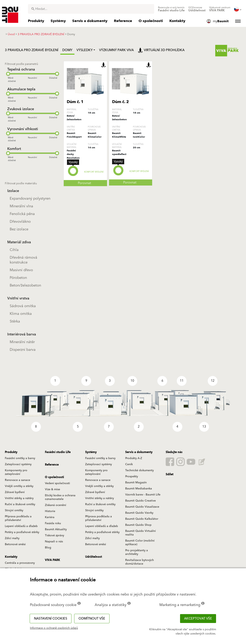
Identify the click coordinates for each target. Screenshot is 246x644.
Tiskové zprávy (55, 535)
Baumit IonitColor (139, 135)
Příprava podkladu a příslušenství (18, 518)
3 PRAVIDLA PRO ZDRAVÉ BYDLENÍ (32, 50)
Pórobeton (18, 278)
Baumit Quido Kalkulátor (142, 519)
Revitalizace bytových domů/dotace (139, 562)
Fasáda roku (53, 523)
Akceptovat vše (198, 619)
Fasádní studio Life (58, 452)
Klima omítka (21, 314)
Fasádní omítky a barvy (20, 458)
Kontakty (11, 557)
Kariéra (50, 517)
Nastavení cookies (51, 619)
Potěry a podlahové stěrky (22, 532)
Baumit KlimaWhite (119, 135)
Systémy (91, 452)
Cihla (14, 250)
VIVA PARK (52, 560)
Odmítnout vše (92, 619)
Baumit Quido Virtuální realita (140, 533)
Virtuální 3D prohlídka (161, 50)
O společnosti (54, 477)
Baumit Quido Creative (140, 501)
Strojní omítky (14, 510)
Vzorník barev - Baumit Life (143, 495)
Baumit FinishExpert (74, 135)
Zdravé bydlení (15, 492)
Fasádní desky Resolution (73, 154)
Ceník (129, 464)
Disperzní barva (23, 350)
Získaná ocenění (56, 505)
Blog (48, 548)
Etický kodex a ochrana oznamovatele (60, 497)
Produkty (11, 452)
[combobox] (91, 9)
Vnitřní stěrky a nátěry (19, 498)
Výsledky (85, 50)
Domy (67, 50)
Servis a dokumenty (139, 452)
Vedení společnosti (57, 483)
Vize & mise (52, 489)
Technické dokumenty (139, 470)
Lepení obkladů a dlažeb (21, 526)
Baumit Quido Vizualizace (142, 507)
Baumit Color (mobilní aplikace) (140, 543)
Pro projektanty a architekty (137, 552)
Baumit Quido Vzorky (139, 513)
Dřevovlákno (20, 222)
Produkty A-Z (134, 458)
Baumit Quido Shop (138, 525)
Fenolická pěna (22, 214)
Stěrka (15, 321)
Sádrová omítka (23, 306)
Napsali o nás (54, 542)
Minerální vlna (21, 206)
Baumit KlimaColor (95, 135)
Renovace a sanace (17, 480)
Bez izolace (19, 229)
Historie (50, 511)
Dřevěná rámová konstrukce (23, 260)
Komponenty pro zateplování (16, 472)
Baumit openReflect (119, 152)
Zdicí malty (12, 538)
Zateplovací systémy (18, 464)
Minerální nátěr (22, 342)
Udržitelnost (94, 557)
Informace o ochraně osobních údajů (54, 628)
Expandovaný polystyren (30, 199)
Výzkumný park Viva (116, 50)
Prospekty (132, 476)
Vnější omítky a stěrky (19, 486)
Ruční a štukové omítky (20, 504)
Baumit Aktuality (56, 529)
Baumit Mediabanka (139, 489)
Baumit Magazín (136, 483)
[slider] (8, 74)
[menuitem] (171, 9)
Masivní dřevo (21, 270)
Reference (52, 465)
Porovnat (84, 183)
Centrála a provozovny (20, 563)
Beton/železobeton (25, 285)
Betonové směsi (15, 544)
